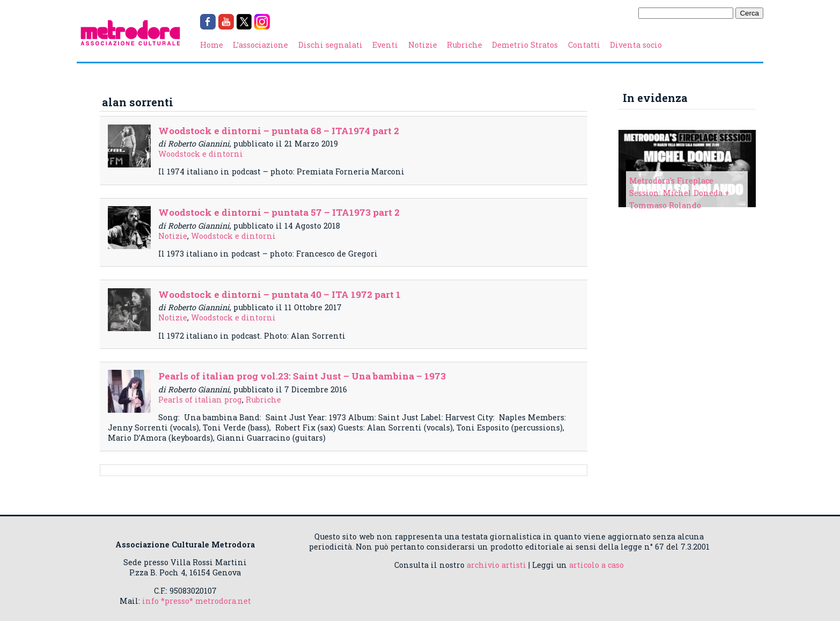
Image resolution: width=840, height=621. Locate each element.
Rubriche (465, 45)
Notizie (423, 45)
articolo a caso (596, 565)
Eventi (385, 45)
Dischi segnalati (330, 45)
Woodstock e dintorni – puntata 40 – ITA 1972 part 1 (279, 294)
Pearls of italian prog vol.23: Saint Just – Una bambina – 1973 (302, 376)
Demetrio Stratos (525, 45)
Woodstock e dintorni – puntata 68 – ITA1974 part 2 (279, 131)
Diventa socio (636, 45)
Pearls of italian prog (200, 400)
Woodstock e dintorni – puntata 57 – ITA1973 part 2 (279, 212)
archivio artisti (496, 565)
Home (212, 45)
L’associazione (260, 45)
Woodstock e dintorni (201, 154)
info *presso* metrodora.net (197, 601)
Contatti (584, 45)
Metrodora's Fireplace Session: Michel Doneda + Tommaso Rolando (679, 193)
